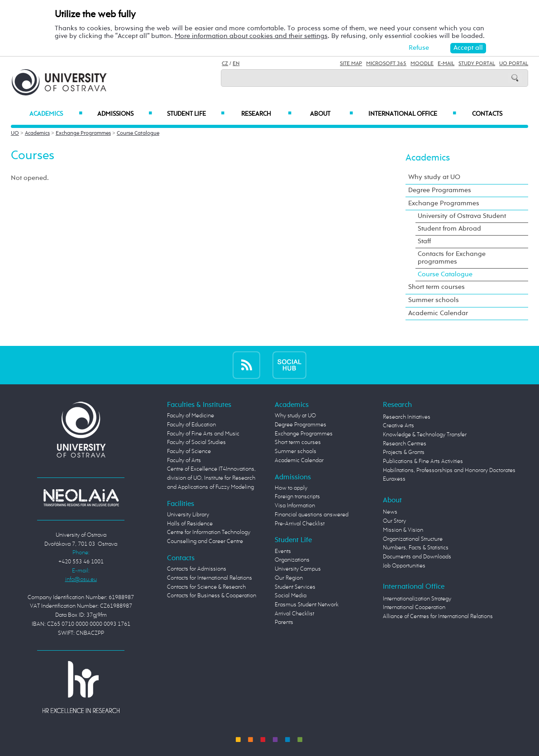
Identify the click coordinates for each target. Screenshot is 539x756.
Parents (284, 622)
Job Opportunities (404, 566)
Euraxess (394, 479)
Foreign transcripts (297, 497)
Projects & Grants (404, 452)
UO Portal (514, 64)
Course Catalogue (138, 133)
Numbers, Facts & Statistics (416, 548)
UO (15, 133)
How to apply (291, 488)
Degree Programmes (440, 190)
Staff (424, 241)
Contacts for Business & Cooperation (212, 596)
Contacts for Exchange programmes (452, 258)
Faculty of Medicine (191, 416)
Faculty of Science (189, 451)
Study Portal (477, 64)
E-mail (446, 64)
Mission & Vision (403, 530)
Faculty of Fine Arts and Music (203, 434)
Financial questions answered (312, 515)
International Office (412, 114)
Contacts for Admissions (197, 569)
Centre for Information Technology (209, 532)
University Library (188, 515)
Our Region (289, 578)
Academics (56, 114)
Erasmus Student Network (307, 605)
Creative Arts (398, 426)
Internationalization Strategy (417, 599)
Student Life (196, 114)
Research (266, 114)
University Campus (298, 569)
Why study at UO (434, 177)
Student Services (295, 587)
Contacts (487, 114)
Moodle (422, 64)
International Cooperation (414, 607)
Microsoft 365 (386, 64)
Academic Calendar (438, 313)
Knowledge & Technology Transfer (425, 435)
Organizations (292, 560)
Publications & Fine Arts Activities (423, 461)
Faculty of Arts (184, 461)
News (390, 512)
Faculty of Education (191, 425)
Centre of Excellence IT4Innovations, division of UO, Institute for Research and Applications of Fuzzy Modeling (211, 478)
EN (236, 64)
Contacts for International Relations (210, 578)
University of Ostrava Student (462, 216)
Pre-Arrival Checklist (300, 524)
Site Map (351, 64)
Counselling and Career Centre (205, 541)
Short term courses (436, 287)
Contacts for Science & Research (206, 587)
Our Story (394, 521)
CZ (225, 64)
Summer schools (434, 300)
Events (283, 551)
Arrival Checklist (294, 614)
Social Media (291, 596)
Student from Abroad (449, 229)
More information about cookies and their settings (251, 36)
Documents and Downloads (417, 557)
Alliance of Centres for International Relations (438, 617)
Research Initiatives (407, 417)
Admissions (125, 114)
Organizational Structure (413, 539)
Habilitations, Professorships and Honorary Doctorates (449, 470)
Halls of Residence (190, 524)
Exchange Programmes (83, 133)
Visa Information (295, 506)
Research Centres (405, 444)
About (332, 114)
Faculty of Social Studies (196, 442)
